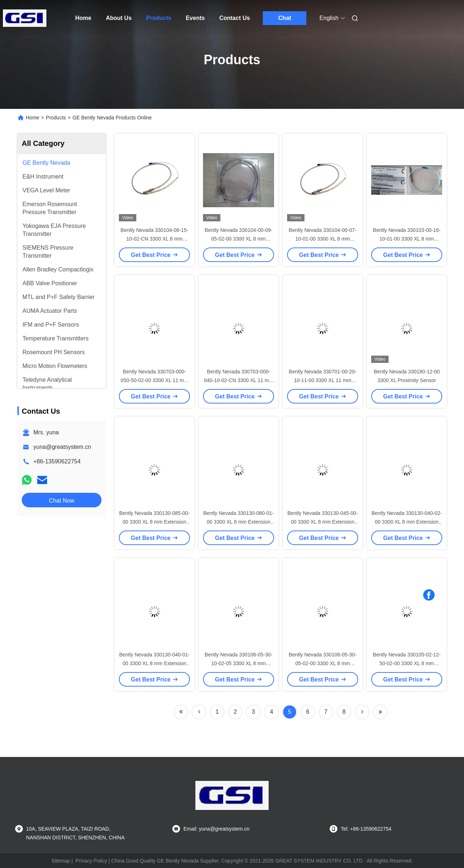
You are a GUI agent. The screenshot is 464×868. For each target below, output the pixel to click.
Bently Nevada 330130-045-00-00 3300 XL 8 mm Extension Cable (323, 522)
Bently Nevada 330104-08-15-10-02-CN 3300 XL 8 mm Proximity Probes (155, 239)
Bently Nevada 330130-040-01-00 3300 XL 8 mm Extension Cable (155, 663)
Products (159, 18)
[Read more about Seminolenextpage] (181, 712)
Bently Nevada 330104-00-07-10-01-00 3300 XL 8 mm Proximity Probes (323, 239)
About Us (119, 18)
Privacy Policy (91, 861)
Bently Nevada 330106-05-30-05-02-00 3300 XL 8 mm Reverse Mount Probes (323, 663)
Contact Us (235, 18)
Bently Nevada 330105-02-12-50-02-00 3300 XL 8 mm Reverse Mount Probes (407, 663)
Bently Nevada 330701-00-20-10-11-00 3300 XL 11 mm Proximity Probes (323, 380)
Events (195, 18)
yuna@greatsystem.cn (62, 447)
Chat (285, 18)
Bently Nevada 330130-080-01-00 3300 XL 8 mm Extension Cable (239, 522)
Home (83, 18)
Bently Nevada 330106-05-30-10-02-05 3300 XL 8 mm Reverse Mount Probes (239, 663)
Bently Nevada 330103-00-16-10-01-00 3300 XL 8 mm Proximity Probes (407, 239)
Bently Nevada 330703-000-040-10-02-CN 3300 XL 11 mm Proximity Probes (239, 380)
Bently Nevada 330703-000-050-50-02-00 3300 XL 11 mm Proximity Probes (154, 380)
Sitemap (61, 861)
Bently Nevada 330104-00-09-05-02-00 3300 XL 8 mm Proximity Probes (239, 239)
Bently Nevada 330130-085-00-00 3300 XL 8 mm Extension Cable (155, 522)
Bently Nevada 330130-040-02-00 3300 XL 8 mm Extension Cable (407, 522)
